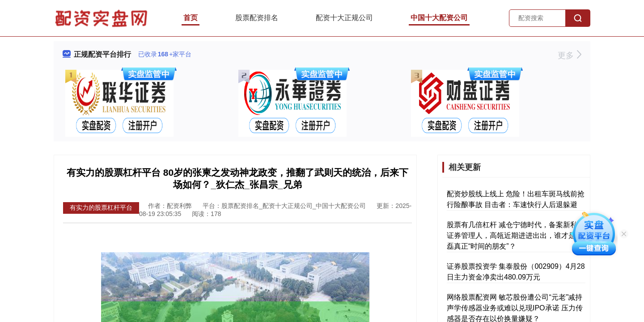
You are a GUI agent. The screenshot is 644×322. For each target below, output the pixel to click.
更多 (570, 55)
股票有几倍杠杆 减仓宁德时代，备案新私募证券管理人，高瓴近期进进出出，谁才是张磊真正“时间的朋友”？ (516, 235)
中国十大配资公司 (439, 18)
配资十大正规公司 (344, 18)
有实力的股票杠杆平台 (101, 208)
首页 (191, 18)
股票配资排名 (257, 18)
